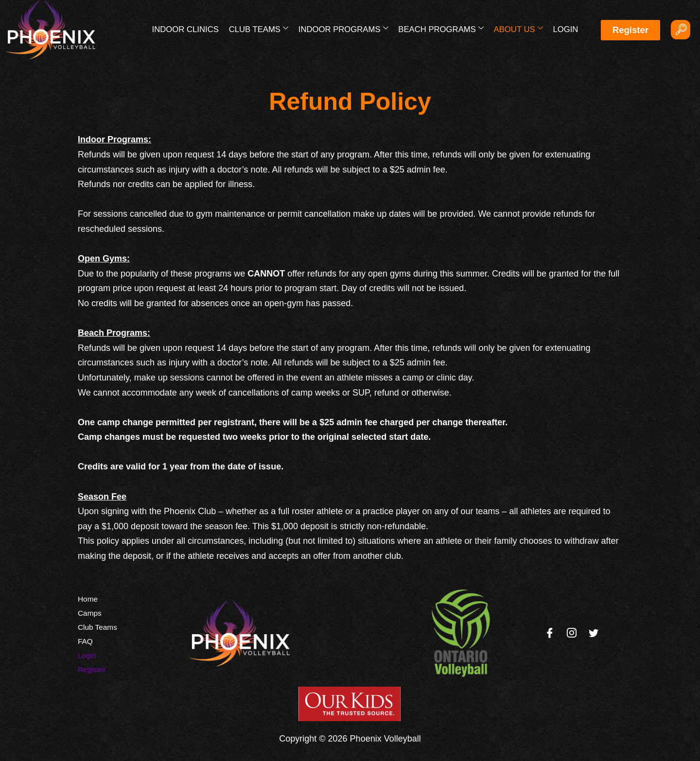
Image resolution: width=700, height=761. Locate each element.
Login (565, 29)
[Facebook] (550, 633)
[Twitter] (594, 633)
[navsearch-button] (681, 30)
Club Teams (261, 29)
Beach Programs (442, 29)
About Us (519, 29)
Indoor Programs (345, 29)
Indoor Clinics (189, 29)
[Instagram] (572, 633)
